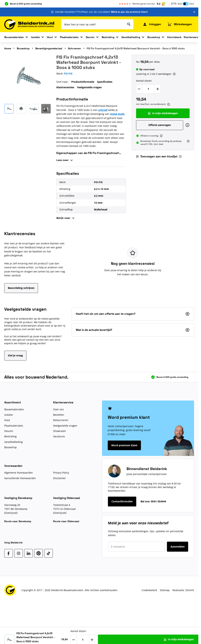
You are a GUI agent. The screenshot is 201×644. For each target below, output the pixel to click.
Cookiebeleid (149, 590)
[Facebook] (9, 553)
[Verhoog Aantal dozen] (158, 89)
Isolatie (35, 37)
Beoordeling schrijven (21, 288)
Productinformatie (83, 82)
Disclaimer (59, 478)
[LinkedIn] (29, 553)
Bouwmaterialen (14, 37)
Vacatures (59, 436)
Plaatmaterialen (69, 37)
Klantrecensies (65, 87)
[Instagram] (19, 553)
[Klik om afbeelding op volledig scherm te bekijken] (27, 78)
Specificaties (105, 82)
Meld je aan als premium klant (129, 12)
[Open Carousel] (46, 109)
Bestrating (108, 37)
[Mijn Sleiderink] (152, 24)
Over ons (58, 409)
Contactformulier (122, 501)
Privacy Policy (61, 473)
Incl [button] (180, 4)
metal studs (117, 114)
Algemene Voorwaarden (19, 473)
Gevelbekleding (131, 37)
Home (8, 48)
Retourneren (61, 420)
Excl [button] (192, 4)
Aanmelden (178, 547)
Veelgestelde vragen (89, 87)
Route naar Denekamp (18, 521)
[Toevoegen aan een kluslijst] (189, 638)
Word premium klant (124, 445)
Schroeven (74, 48)
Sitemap (165, 590)
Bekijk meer (66, 218)
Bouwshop (154, 37)
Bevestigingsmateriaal (49, 48)
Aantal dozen (144, 81)
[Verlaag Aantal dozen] (139, 89)
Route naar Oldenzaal (66, 521)
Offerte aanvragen (160, 125)
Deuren (90, 37)
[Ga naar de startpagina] (29, 24)
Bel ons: (153, 501)
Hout (50, 37)
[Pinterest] (39, 553)
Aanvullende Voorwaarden (20, 478)
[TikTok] (49, 553)
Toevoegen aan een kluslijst (157, 156)
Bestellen (59, 415)
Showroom (59, 431)
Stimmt (190, 590)
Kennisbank (174, 37)
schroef (103, 110)
